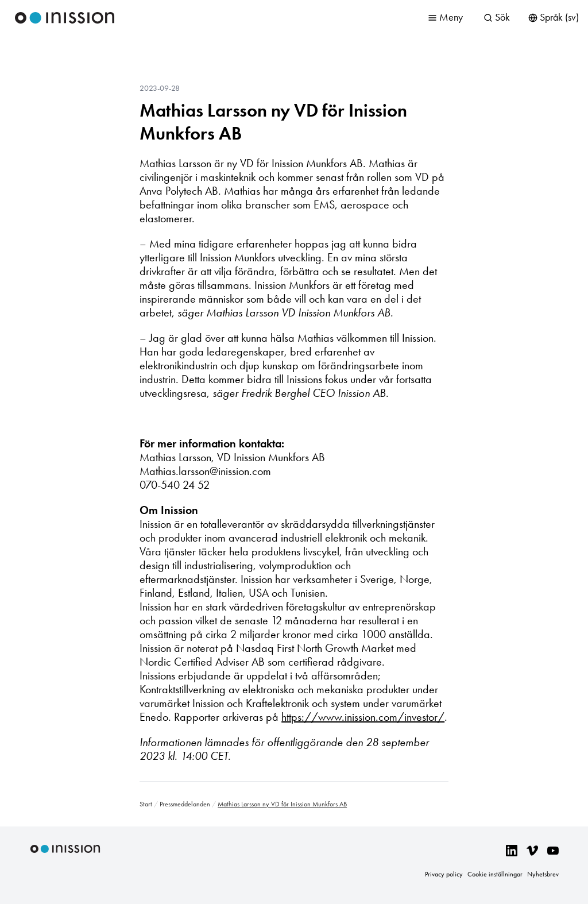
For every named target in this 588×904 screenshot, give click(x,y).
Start (146, 804)
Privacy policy (444, 874)
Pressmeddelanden (185, 804)
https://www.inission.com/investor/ (363, 717)
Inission (65, 18)
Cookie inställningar (495, 874)
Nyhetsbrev (543, 874)
